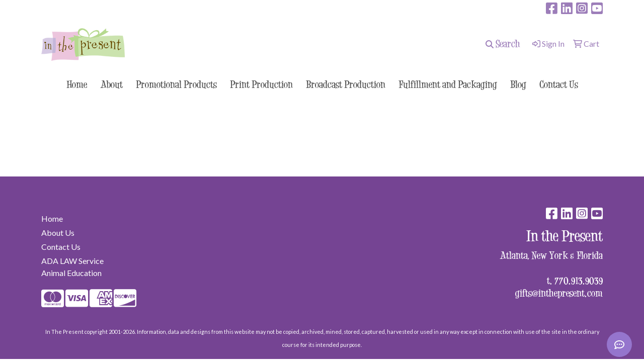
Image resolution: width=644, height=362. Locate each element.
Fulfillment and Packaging (448, 84)
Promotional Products (176, 84)
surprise (59, 8)
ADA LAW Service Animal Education (72, 267)
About (111, 84)
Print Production (261, 84)
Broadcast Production (346, 84)
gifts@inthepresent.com (559, 293)
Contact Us (559, 84)
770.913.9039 (579, 280)
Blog (518, 84)
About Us (58, 233)
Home (77, 84)
